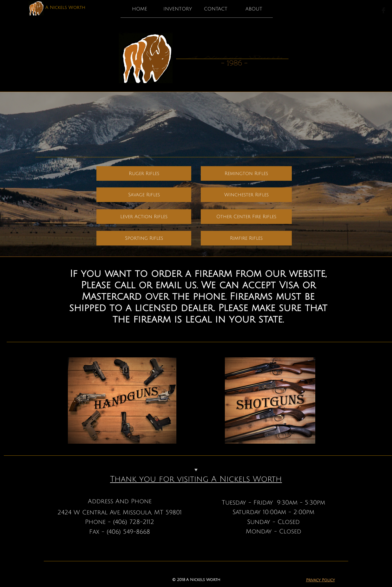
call (289, 137)
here (324, 148)
